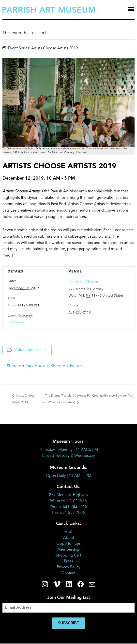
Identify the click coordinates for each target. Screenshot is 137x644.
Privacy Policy (69, 567)
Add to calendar (28, 350)
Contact (68, 573)
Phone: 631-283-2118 (68, 507)
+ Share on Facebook (24, 366)
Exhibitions (16, 322)
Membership (68, 550)
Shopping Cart (68, 556)
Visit (69, 532)
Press (68, 561)
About (69, 538)
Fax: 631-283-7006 (68, 513)
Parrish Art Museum (84, 282)
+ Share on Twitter (64, 366)
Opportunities (68, 544)
